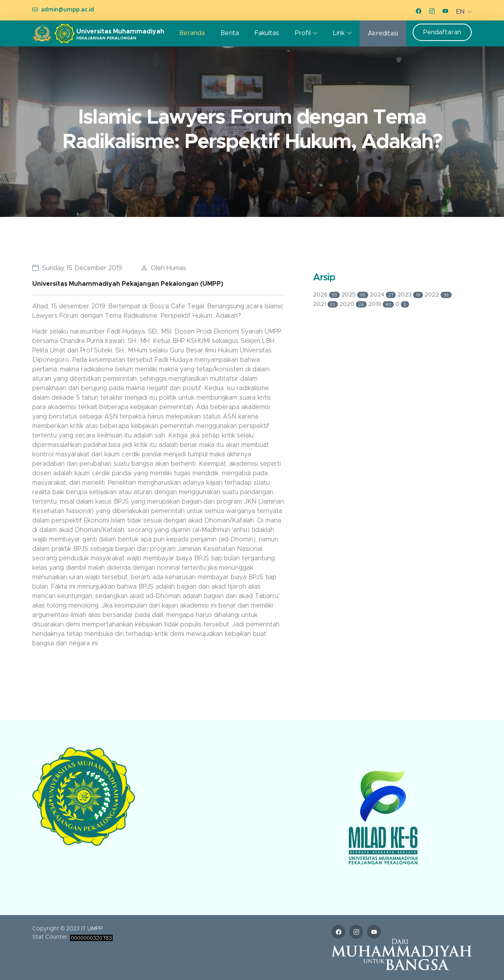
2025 (356, 295)
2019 (382, 304)
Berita (230, 33)
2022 (438, 295)
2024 (384, 295)
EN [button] (460, 12)
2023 (411, 295)
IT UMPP (92, 929)
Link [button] (339, 33)
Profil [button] (303, 33)
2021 (326, 304)
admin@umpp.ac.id (68, 10)
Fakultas (267, 33)
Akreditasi (383, 33)
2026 (327, 295)
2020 (354, 304)
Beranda (192, 33)
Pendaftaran (442, 32)
